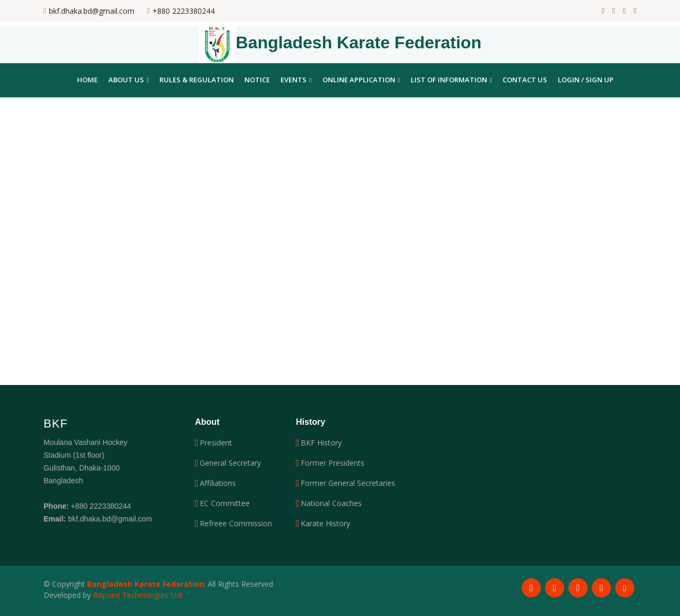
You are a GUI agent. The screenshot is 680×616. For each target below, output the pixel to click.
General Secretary (230, 463)
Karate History (325, 524)
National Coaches (331, 503)
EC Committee (225, 503)
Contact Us (525, 80)
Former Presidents (333, 463)
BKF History (321, 443)
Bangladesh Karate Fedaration (146, 584)
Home (87, 80)
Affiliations (218, 483)
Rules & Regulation (197, 80)
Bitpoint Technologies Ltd (137, 595)
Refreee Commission (236, 524)
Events (296, 80)
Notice (257, 80)
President (216, 443)
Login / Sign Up (586, 80)
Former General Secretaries (348, 483)
